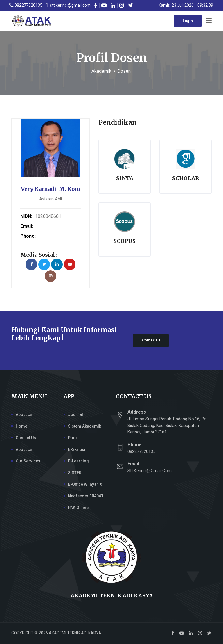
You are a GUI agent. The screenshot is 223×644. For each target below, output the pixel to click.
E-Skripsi (77, 449)
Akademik (101, 71)
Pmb (72, 438)
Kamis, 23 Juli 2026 (176, 5)
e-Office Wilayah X (85, 484)
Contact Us (26, 438)
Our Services (28, 461)
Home (21, 426)
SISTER (75, 473)
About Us (24, 414)
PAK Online (78, 508)
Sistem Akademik (84, 426)
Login (188, 21)
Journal (75, 414)
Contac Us (151, 340)
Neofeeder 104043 (86, 496)
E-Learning (78, 461)
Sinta (125, 178)
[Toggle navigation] (209, 21)
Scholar (186, 178)
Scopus (125, 241)
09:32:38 (205, 5)
